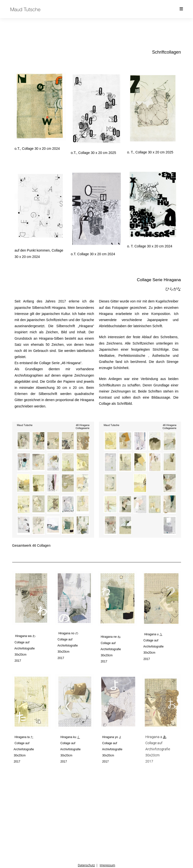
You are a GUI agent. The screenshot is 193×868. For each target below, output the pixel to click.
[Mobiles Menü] (182, 9)
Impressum (107, 865)
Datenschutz (86, 865)
